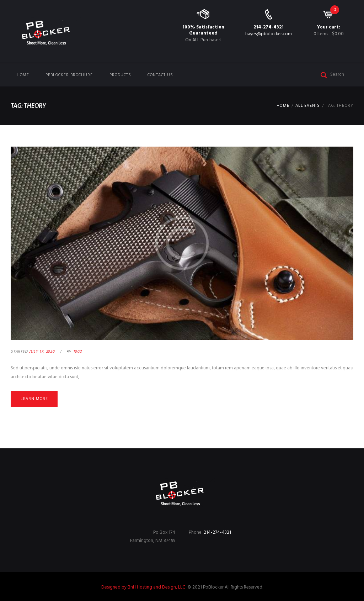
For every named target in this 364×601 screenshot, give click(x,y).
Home (23, 75)
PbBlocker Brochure (69, 75)
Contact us (160, 75)
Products (120, 75)
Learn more (34, 399)
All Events (308, 106)
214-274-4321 (269, 27)
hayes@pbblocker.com (269, 34)
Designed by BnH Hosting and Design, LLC (144, 587)
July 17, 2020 (42, 352)
